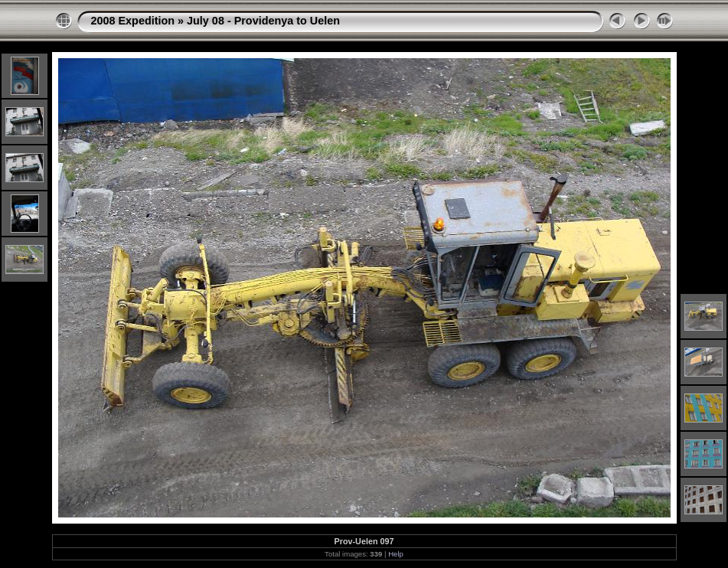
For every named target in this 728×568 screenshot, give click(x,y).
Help (396, 554)
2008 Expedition (133, 21)
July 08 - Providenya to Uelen (263, 21)
